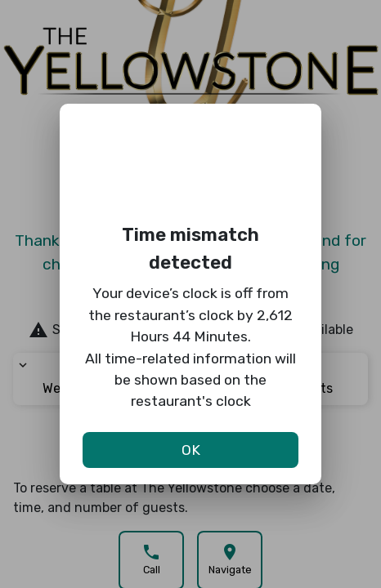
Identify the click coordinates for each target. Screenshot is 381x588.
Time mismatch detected (190, 249)
